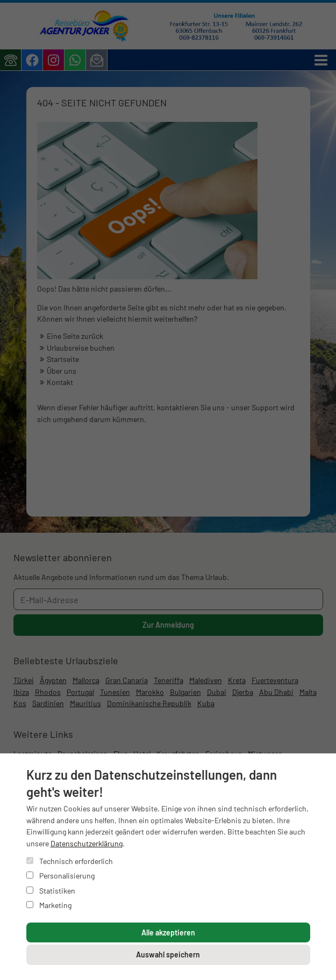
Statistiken (51, 891)
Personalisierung (60, 876)
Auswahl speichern (168, 954)
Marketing (49, 905)
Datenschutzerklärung (87, 843)
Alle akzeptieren (168, 932)
